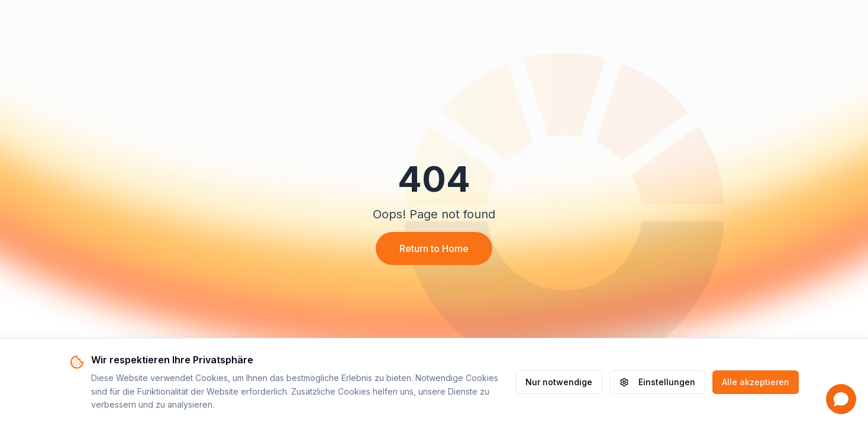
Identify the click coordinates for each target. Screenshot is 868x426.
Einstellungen (657, 382)
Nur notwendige (559, 382)
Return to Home (434, 248)
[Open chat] (841, 399)
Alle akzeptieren (756, 382)
